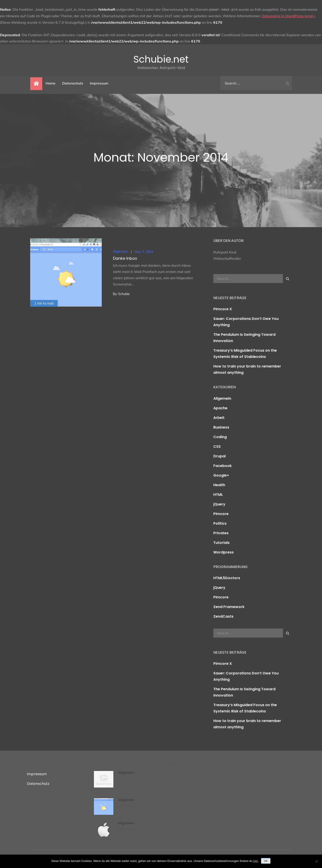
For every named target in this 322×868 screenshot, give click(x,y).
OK (266, 861)
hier (255, 861)
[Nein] (316, 861)
